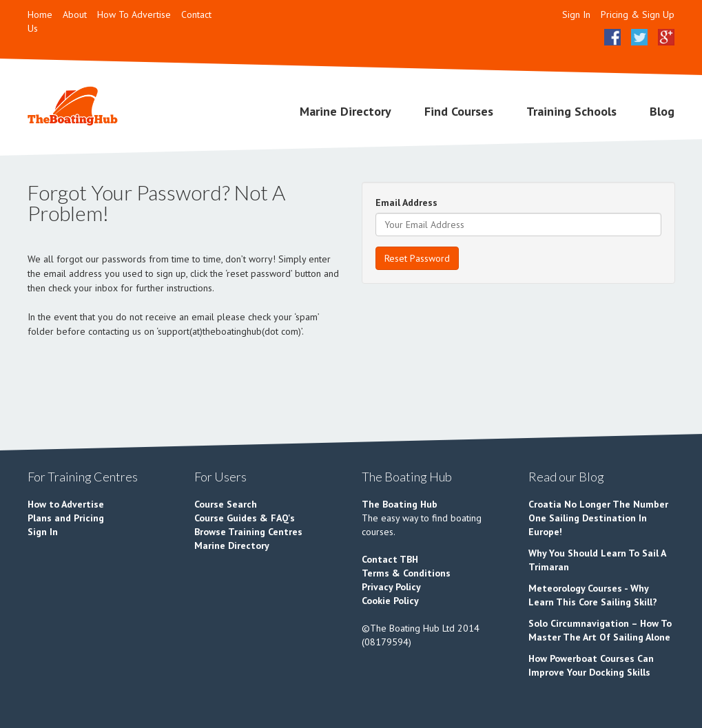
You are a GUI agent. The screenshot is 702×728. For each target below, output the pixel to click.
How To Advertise (134, 14)
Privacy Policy (391, 587)
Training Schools (571, 111)
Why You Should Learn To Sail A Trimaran (597, 560)
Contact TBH (390, 559)
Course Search (226, 504)
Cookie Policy (390, 601)
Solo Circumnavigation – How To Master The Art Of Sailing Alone (600, 630)
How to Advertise (66, 504)
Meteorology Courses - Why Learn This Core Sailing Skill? (593, 595)
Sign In (576, 14)
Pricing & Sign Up (638, 14)
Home (40, 14)
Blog (662, 111)
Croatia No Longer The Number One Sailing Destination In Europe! (598, 518)
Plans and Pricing (66, 518)
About (75, 14)
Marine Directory (345, 111)
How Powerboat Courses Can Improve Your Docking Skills (591, 665)
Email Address (406, 202)
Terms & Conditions (406, 573)
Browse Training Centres (248, 532)
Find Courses (459, 111)
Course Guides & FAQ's (245, 518)
